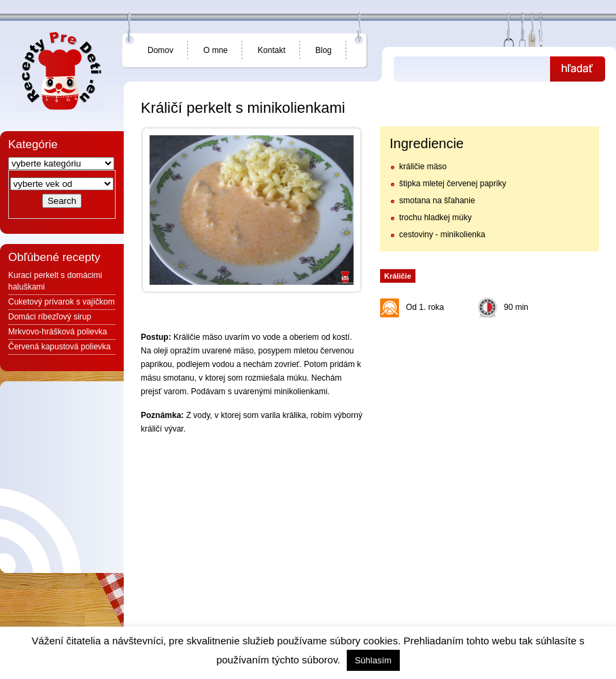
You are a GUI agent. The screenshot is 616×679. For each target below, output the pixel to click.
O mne (216, 50)
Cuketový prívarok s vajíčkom (62, 302)
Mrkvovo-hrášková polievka (57, 332)
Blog (324, 50)
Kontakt (272, 50)
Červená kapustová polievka (59, 347)
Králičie (398, 276)
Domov (160, 50)
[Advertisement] (489, 409)
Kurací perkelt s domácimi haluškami (55, 281)
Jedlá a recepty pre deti (60, 71)
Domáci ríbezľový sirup (50, 317)
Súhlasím (373, 660)
